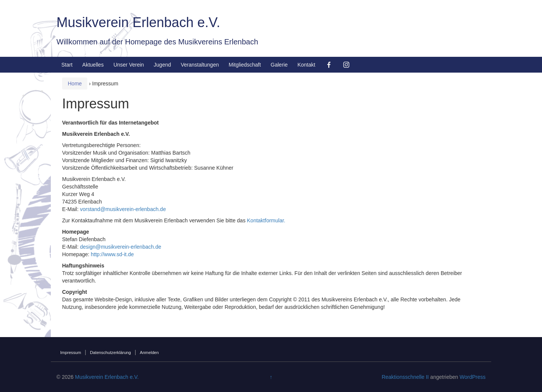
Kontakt (306, 65)
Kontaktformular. (266, 220)
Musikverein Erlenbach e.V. (138, 22)
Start (67, 65)
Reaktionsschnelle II (405, 377)
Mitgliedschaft (245, 65)
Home (75, 84)
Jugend (162, 65)
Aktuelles (93, 65)
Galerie (279, 65)
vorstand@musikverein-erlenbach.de (123, 209)
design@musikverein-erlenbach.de (120, 247)
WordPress (473, 377)
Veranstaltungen (200, 65)
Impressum (71, 352)
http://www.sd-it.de (112, 254)
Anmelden (149, 352)
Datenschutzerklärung (110, 352)
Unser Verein (129, 65)
